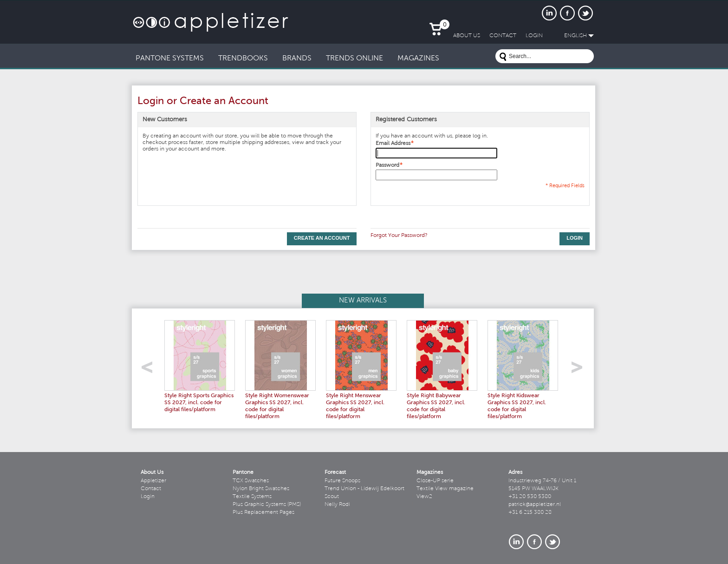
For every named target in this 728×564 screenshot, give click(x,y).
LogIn (534, 36)
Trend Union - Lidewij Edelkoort (364, 489)
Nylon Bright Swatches (261, 489)
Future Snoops (342, 481)
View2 (424, 497)
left (150, 370)
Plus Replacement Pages (263, 512)
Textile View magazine (445, 489)
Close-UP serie (435, 481)
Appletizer (153, 481)
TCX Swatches (251, 481)
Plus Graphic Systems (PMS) (267, 505)
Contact (151, 489)
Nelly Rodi (337, 505)
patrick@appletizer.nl (535, 505)
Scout (332, 497)
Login (148, 497)
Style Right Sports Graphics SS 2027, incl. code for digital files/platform (199, 403)
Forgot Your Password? (399, 236)
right (580, 370)
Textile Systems (252, 497)
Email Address (393, 144)
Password (387, 165)
